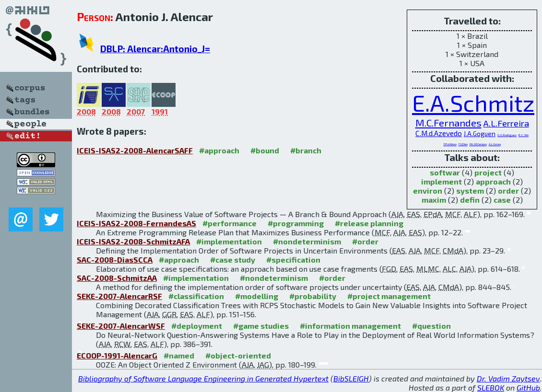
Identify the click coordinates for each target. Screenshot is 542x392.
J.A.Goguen (480, 134)
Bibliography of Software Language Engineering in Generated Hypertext (203, 378)
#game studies (261, 326)
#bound (265, 150)
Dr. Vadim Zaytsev (508, 378)
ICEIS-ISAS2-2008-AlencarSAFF (135, 150)
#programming (296, 223)
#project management (389, 296)
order (508, 190)
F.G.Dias (463, 144)
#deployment (197, 326)
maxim (434, 200)
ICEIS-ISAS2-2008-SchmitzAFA (133, 241)
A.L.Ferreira (506, 123)
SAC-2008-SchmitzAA (117, 278)
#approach (219, 150)
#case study (233, 259)
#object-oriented (238, 355)
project (488, 172)
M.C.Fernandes (448, 122)
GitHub (528, 387)
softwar (445, 172)
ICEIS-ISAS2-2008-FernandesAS (136, 223)
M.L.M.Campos (478, 144)
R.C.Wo (524, 135)
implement (442, 181)
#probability (313, 296)
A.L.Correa (495, 144)
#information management (350, 326)
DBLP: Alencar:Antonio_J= (155, 49)
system (470, 190)
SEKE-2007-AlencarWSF (121, 326)
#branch (306, 150)
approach (493, 181)
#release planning (369, 223)
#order (365, 241)
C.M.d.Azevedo (439, 133)
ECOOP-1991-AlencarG (117, 355)
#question (431, 326)
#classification (196, 296)
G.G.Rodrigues (507, 135)
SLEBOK (491, 387)
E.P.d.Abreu (450, 144)
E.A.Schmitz (473, 103)
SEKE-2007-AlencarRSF (119, 296)
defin (470, 200)
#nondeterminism (307, 241)
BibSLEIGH (351, 378)
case (502, 200)
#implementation (229, 241)
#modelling (257, 296)
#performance (230, 223)
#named (179, 355)
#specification (293, 259)
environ (428, 190)
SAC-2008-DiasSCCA (115, 259)
